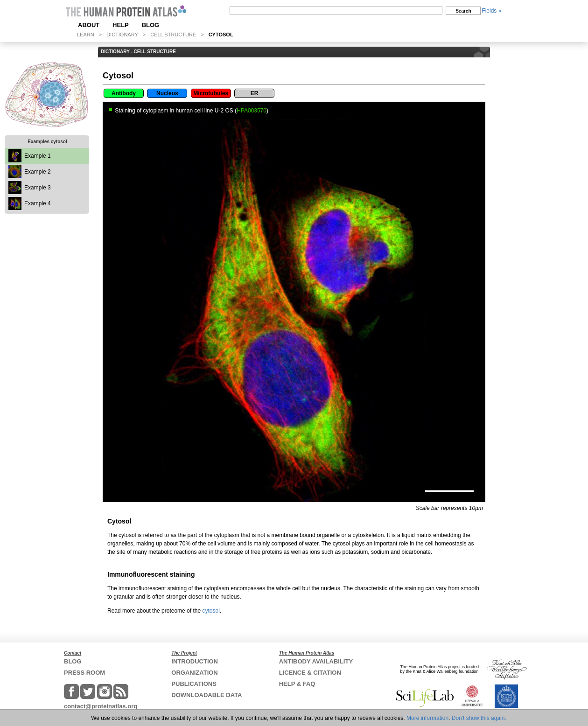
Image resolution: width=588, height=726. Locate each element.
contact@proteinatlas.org (101, 706)
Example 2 (38, 172)
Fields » (491, 11)
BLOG (151, 25)
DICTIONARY (122, 35)
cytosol (211, 611)
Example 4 (38, 203)
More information (427, 718)
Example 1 (38, 156)
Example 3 (38, 188)
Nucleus (167, 93)
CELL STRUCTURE (173, 35)
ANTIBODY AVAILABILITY (316, 661)
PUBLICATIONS (194, 684)
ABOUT (89, 25)
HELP (121, 25)
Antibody (124, 93)
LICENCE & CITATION (310, 673)
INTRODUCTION (195, 661)
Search (463, 11)
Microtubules (211, 93)
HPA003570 (252, 111)
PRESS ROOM (84, 673)
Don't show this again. (479, 718)
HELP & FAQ (297, 684)
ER (255, 93)
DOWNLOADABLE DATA (206, 695)
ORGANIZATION (194, 673)
